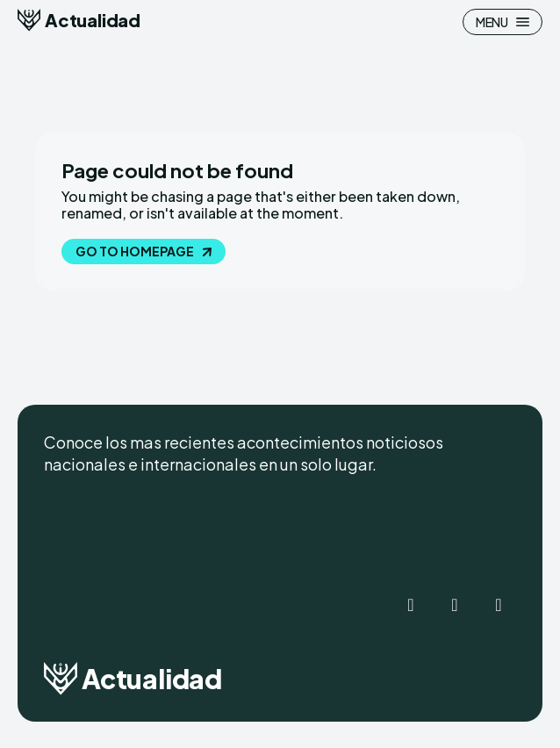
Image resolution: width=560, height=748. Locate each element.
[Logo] (79, 20)
